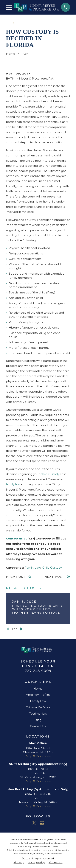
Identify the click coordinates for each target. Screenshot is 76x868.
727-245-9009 (38, 671)
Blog (38, 720)
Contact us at (16, 538)
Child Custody (52, 568)
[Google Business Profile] (42, 823)
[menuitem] (19, 863)
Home (38, 689)
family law (13, 484)
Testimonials (38, 714)
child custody (50, 474)
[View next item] (22, 629)
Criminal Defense (38, 707)
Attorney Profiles (38, 695)
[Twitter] (34, 823)
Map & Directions (38, 756)
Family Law (32, 568)
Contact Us (38, 726)
